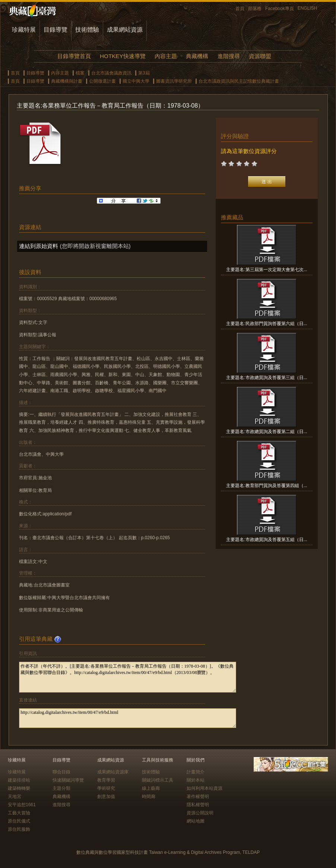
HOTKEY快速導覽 (123, 56)
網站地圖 (196, 821)
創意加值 (106, 797)
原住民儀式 (19, 821)
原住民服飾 (19, 829)
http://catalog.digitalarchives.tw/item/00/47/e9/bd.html (128, 718)
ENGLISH (308, 8)
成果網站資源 (125, 30)
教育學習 (106, 780)
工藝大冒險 (19, 813)
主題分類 (61, 788)
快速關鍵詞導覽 (68, 780)
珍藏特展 (24, 30)
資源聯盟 (260, 56)
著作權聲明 (198, 797)
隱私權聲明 (198, 805)
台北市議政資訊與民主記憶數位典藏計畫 (239, 81)
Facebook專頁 (280, 9)
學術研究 (106, 788)
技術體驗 (87, 30)
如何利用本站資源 (205, 788)
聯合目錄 (61, 772)
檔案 (80, 73)
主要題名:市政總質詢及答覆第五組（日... (267, 540)
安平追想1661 (22, 805)
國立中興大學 (136, 81)
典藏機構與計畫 (67, 81)
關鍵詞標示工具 (158, 780)
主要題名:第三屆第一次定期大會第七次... (267, 270)
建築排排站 (19, 780)
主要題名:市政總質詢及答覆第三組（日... (267, 378)
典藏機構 (197, 56)
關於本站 (196, 780)
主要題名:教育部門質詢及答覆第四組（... (267, 486)
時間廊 (149, 797)
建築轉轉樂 (19, 788)
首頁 (240, 9)
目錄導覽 (56, 30)
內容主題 (166, 56)
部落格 (255, 9)
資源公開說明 (200, 813)
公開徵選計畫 (102, 81)
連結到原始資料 (39, 246)
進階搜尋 (229, 56)
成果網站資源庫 (113, 772)
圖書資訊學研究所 (174, 81)
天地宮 (15, 797)
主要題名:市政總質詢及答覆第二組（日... (267, 432)
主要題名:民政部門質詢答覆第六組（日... (267, 324)
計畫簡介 (196, 772)
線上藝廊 (151, 788)
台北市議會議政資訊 (111, 73)
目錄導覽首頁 (74, 56)
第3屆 (144, 73)
